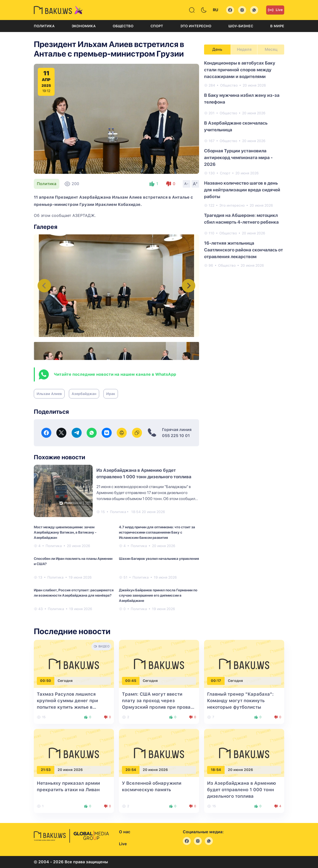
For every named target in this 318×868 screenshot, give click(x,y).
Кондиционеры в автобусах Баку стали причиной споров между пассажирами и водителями (240, 70)
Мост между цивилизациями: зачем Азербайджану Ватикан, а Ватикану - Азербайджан (65, 532)
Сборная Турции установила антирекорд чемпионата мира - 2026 (238, 157)
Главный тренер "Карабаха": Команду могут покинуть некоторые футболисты (240, 701)
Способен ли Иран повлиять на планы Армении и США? (73, 561)
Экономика (84, 26)
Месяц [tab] (271, 49)
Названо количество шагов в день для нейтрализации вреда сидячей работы (242, 190)
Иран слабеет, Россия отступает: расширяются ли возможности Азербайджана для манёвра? (74, 593)
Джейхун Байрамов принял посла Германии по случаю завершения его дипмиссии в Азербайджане (158, 595)
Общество (123, 26)
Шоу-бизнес (241, 26)
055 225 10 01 (176, 436)
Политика (44, 26)
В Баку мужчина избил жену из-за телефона (242, 99)
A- (187, 184)
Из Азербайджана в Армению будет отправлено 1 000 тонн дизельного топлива (242, 790)
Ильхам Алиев (49, 394)
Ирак (111, 394)
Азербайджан (84, 394)
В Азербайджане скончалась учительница (236, 126)
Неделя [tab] (244, 49)
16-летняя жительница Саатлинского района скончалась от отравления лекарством (244, 250)
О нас (125, 832)
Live (275, 10)
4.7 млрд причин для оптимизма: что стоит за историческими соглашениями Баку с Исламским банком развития (157, 532)
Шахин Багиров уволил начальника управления (159, 559)
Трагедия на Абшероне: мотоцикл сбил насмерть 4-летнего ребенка (241, 219)
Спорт (157, 26)
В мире (277, 26)
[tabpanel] (244, 164)
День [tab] (217, 49)
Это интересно (196, 26)
